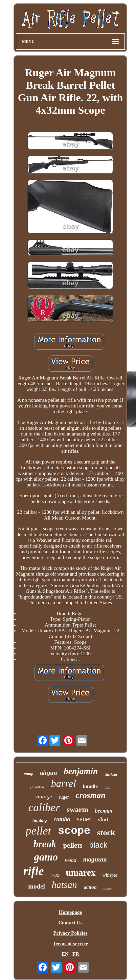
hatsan (64, 885)
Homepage (70, 912)
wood (71, 860)
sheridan (111, 775)
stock (106, 832)
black (98, 845)
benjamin (81, 771)
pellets (73, 845)
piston (108, 888)
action (90, 887)
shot (103, 819)
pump (28, 774)
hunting (40, 820)
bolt (107, 787)
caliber (44, 807)
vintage (44, 797)
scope (74, 831)
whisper (110, 875)
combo (62, 819)
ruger (64, 797)
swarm (77, 809)
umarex (81, 873)
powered (37, 787)
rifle (33, 871)
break (45, 844)
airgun (48, 773)
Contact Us (70, 923)
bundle (90, 786)
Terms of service (70, 944)
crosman (90, 795)
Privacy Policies (70, 933)
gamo (46, 857)
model (37, 886)
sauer (84, 819)
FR (76, 954)
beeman (104, 811)
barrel (64, 783)
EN (65, 954)
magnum (95, 859)
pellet (39, 831)
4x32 (55, 875)
